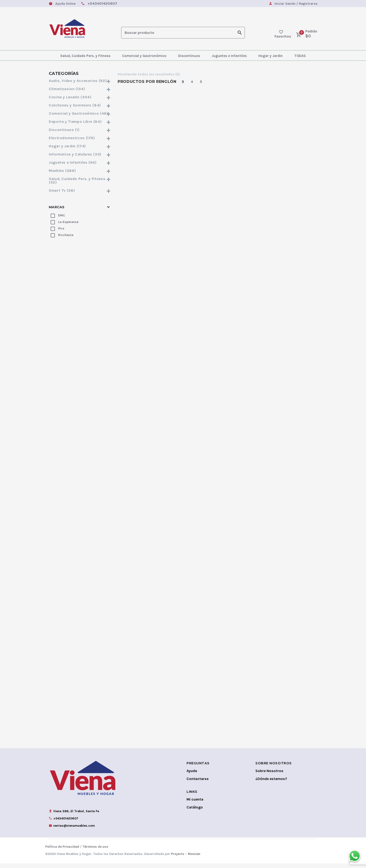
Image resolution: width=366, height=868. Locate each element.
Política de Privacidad (62, 851)
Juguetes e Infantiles (229, 56)
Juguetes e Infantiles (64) (80, 162)
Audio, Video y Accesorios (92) (80, 81)
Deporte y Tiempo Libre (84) (80, 122)
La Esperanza (68, 222)
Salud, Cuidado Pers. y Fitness (85, 56)
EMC (62, 215)
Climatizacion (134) (80, 89)
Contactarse (197, 783)
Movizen (194, 859)
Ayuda (192, 775)
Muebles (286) (80, 171)
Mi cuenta (195, 804)
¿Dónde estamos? (271, 783)
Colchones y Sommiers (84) (80, 105)
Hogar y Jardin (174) (80, 146)
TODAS (300, 56)
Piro (61, 228)
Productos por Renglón (147, 82)
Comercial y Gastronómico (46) (80, 113)
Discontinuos (189, 56)
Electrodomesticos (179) (80, 138)
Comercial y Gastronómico (144, 56)
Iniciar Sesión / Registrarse (296, 4)
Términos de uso (95, 851)
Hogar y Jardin (271, 56)
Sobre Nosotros (269, 775)
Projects (178, 859)
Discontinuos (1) (80, 130)
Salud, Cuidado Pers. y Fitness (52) (80, 180)
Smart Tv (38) (80, 190)
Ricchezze (66, 235)
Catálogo (195, 812)
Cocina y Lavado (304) (80, 97)
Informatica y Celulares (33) (80, 154)
